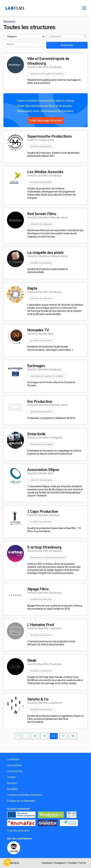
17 (63, 736)
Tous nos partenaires (18, 831)
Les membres (14, 765)
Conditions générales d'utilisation (25, 795)
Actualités (13, 789)
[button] (7, 862)
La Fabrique (13, 759)
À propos (12, 783)
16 (54, 736)
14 (35, 736)
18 (73, 736)
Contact (11, 777)
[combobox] (67, 37)
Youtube (72, 863)
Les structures (15, 771)
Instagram (60, 863)
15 (44, 736)
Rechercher (67, 45)
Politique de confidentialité (21, 801)
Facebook (47, 863)
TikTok (82, 863)
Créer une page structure (46, 120)
